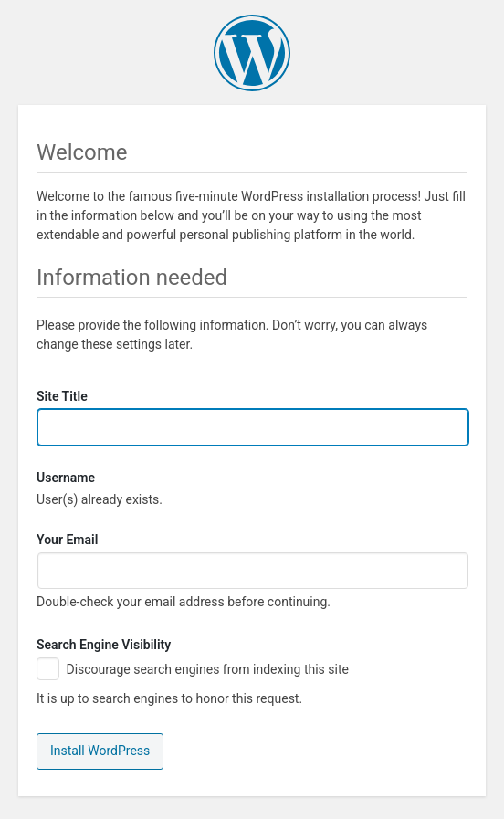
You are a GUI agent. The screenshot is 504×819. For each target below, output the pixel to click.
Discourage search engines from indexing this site (193, 671)
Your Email (67, 540)
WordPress (252, 53)
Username (66, 478)
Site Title (62, 396)
